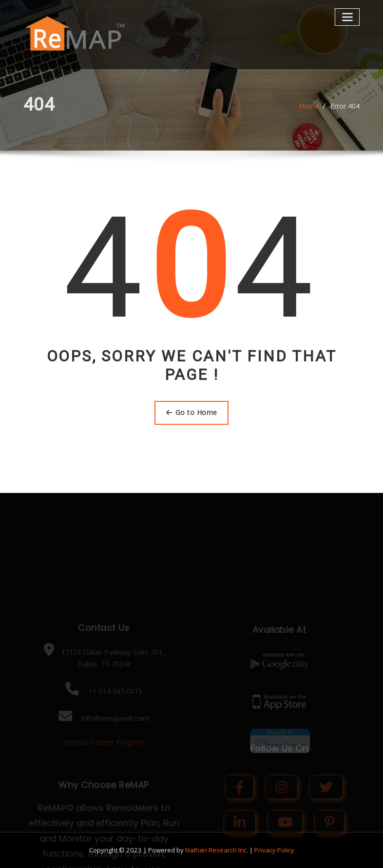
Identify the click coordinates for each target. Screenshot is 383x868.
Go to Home (192, 412)
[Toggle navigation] (347, 17)
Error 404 (345, 110)
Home (309, 110)
